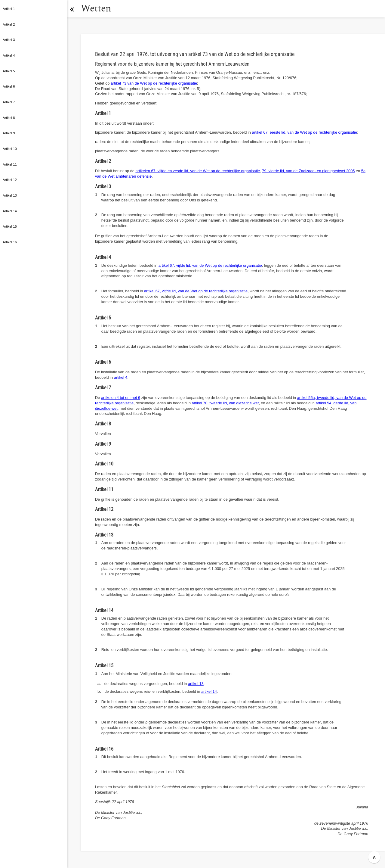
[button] (74, 9)
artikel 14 (209, 691)
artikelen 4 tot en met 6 (121, 398)
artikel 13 (196, 684)
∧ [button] (374, 857)
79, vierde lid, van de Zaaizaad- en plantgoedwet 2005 (308, 171)
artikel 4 (121, 377)
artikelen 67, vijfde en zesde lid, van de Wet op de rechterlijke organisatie (198, 171)
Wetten (98, 9)
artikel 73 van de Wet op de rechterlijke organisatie (154, 83)
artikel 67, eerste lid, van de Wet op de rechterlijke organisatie (304, 132)
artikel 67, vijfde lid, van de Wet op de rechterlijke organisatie (210, 265)
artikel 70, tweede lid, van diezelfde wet (225, 403)
